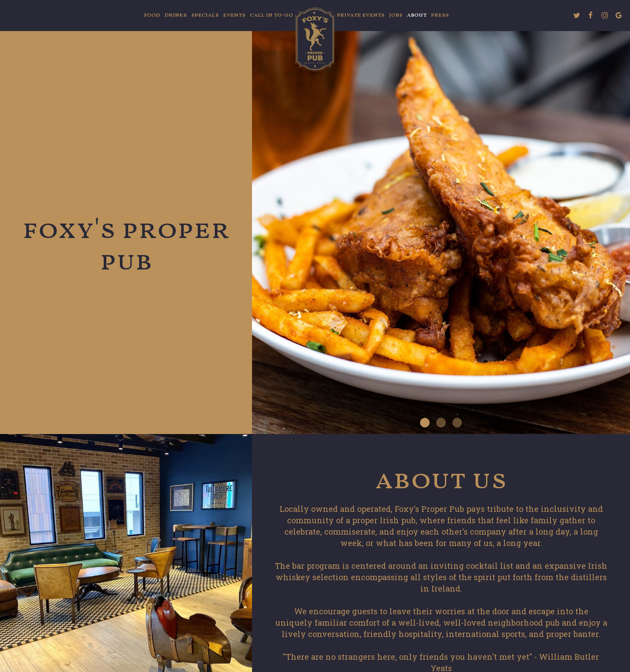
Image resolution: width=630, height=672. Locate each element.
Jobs (396, 15)
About (417, 15)
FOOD (152, 15)
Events (234, 15)
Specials (205, 15)
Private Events (361, 15)
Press (440, 15)
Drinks (176, 15)
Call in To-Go (271, 15)
